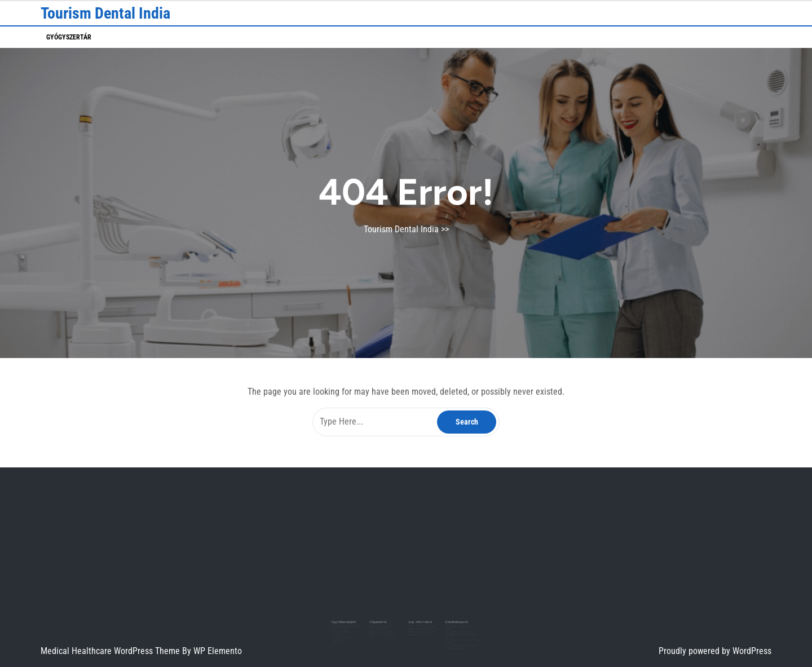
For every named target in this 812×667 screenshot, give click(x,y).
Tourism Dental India (105, 13)
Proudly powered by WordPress (715, 651)
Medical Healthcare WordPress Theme (111, 651)
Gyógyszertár (69, 37)
